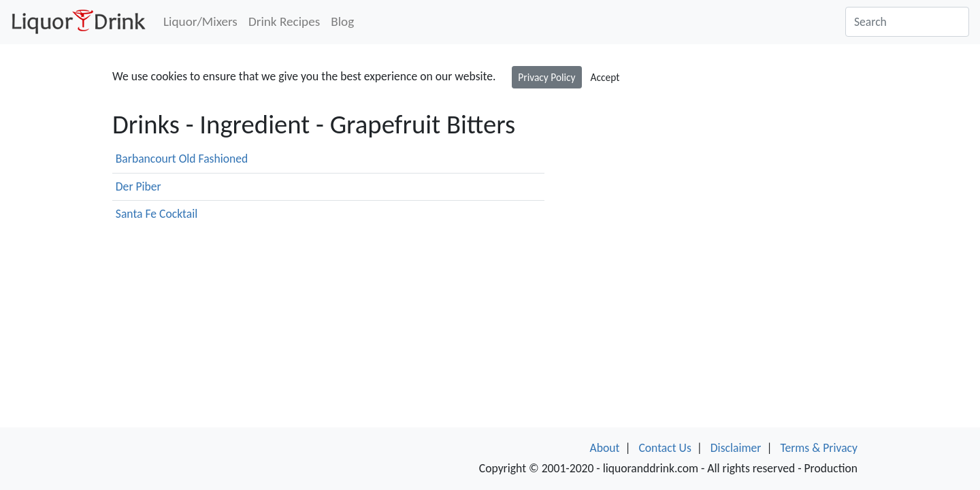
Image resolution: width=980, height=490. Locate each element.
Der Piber (138, 186)
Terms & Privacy (819, 448)
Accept (605, 77)
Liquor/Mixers (200, 21)
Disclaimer (736, 448)
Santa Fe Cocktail (157, 214)
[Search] (907, 22)
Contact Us (665, 448)
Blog (342, 21)
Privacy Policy (546, 77)
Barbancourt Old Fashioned (182, 159)
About (605, 448)
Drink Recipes (284, 21)
